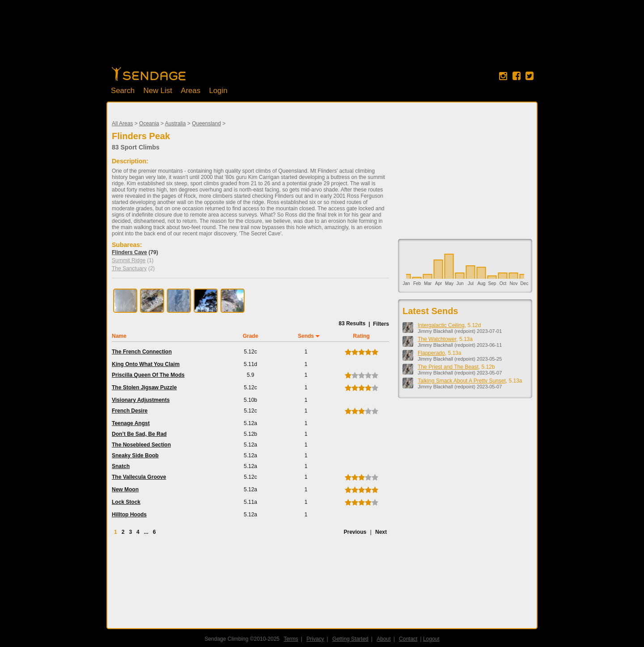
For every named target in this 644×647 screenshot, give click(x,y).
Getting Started (350, 639)
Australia (176, 123)
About (383, 639)
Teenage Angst (131, 423)
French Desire (130, 411)
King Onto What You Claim (146, 364)
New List (158, 91)
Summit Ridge (129, 260)
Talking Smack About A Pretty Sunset (462, 381)
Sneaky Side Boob (135, 455)
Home (149, 74)
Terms (291, 639)
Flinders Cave (129, 252)
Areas (191, 91)
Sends (306, 336)
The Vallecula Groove (139, 477)
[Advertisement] (322, 38)
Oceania (149, 123)
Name (119, 336)
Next (381, 532)
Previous (355, 532)
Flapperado (431, 353)
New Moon (125, 490)
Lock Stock (126, 502)
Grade (251, 336)
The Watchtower (437, 339)
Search (123, 91)
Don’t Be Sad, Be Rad (139, 434)
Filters (381, 324)
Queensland (206, 123)
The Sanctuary (129, 268)
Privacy (315, 639)
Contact (408, 639)
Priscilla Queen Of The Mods (148, 375)
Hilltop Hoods (129, 515)
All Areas (122, 123)
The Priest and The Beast (448, 367)
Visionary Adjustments (141, 400)
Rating (361, 336)
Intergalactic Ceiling (441, 325)
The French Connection (142, 352)
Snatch (121, 466)
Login (218, 91)
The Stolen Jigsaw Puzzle (144, 387)
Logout (431, 639)
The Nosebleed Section (141, 445)
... (146, 532)
